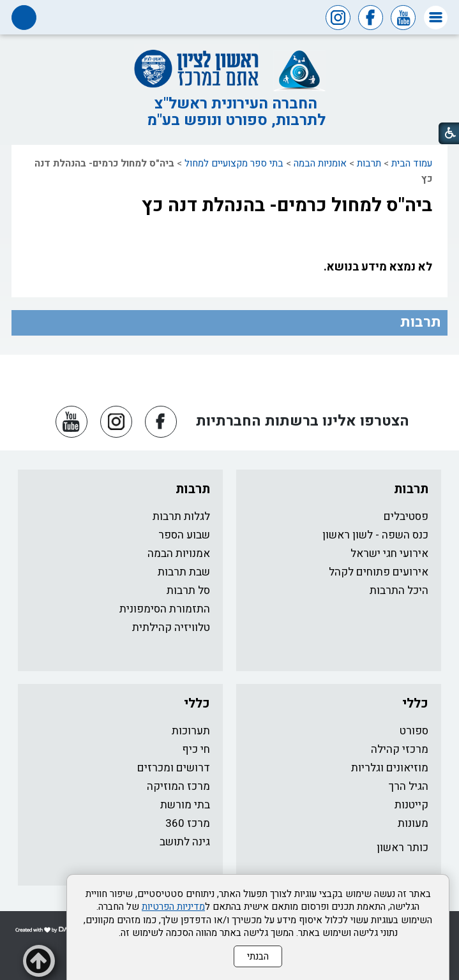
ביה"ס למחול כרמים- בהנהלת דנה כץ (287, 205)
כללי (415, 703)
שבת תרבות (184, 572)
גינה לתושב (185, 842)
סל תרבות (188, 590)
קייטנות (411, 805)
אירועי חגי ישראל (389, 553)
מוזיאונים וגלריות (390, 768)
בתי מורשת (185, 805)
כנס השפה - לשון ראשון (375, 535)
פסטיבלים (406, 516)
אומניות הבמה (320, 163)
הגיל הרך (409, 786)
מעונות (413, 823)
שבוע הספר (184, 535)
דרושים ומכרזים (174, 768)
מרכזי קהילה (400, 749)
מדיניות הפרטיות (173, 907)
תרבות (369, 163)
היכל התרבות (399, 590)
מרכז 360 (188, 823)
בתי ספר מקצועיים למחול (234, 163)
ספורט (414, 731)
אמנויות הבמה (179, 553)
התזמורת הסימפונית (165, 609)
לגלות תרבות (181, 516)
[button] (436, 18)
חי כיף (196, 749)
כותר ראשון (403, 848)
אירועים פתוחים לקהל (379, 572)
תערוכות (191, 731)
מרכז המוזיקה (178, 786)
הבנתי (258, 956)
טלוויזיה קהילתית (171, 627)
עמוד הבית (412, 163)
